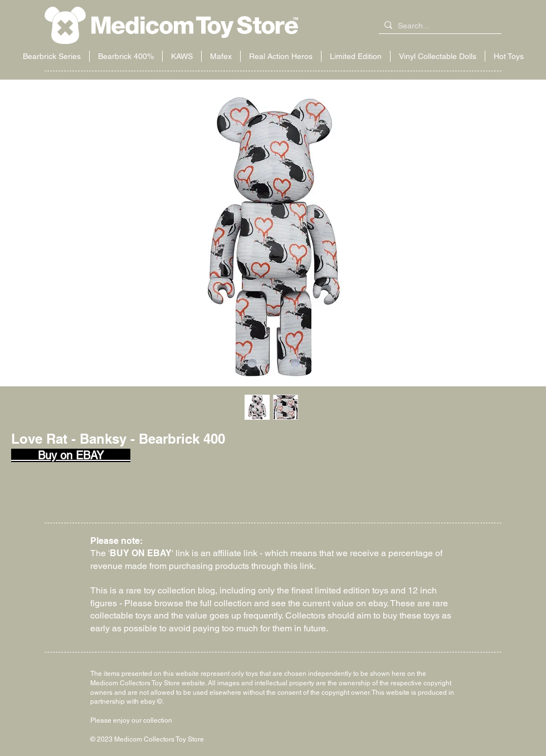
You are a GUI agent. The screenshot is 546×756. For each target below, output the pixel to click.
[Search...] (438, 26)
